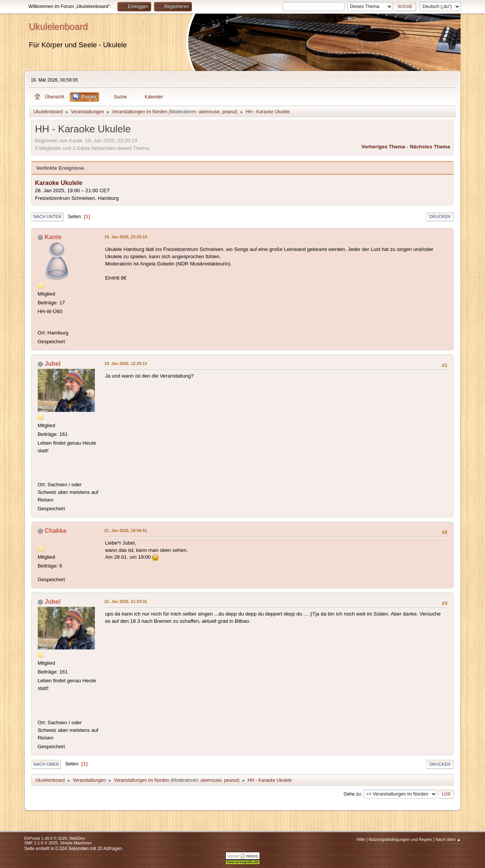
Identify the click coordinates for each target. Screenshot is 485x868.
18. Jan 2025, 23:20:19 (126, 237)
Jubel (53, 364)
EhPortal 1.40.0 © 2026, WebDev (55, 838)
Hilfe (361, 839)
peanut (229, 112)
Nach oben (46, 764)
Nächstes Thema (430, 147)
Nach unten (47, 217)
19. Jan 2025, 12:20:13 (126, 363)
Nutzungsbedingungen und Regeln (400, 839)
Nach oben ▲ (448, 839)
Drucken (440, 217)
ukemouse (209, 112)
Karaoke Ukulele (59, 183)
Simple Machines (76, 843)
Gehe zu (352, 794)
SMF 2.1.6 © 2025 (41, 843)
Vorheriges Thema (383, 147)
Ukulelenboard (58, 27)
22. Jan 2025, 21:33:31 (126, 601)
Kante (53, 237)
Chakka (55, 531)
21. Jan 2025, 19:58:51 (126, 530)
